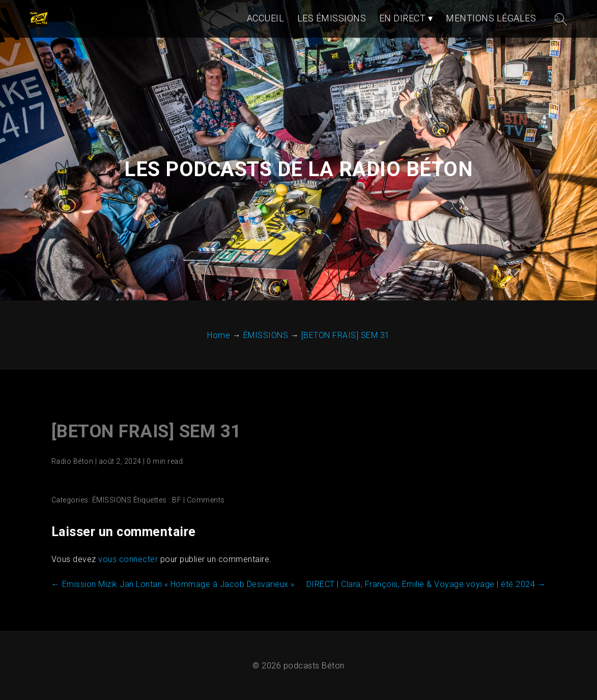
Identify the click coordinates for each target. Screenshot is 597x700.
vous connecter (128, 559)
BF (177, 500)
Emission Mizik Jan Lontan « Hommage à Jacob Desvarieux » (173, 584)
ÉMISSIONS (112, 500)
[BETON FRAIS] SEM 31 (146, 431)
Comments (206, 500)
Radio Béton (73, 461)
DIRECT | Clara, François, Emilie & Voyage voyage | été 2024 (426, 584)
